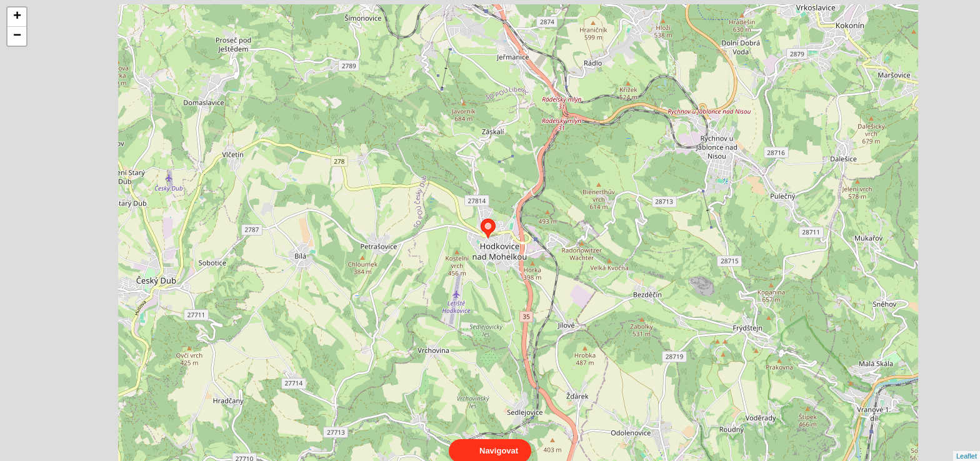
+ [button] (17, 17)
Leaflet (967, 445)
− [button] (17, 36)
